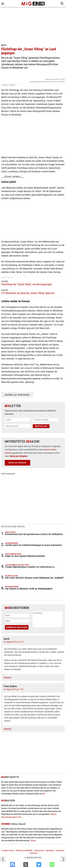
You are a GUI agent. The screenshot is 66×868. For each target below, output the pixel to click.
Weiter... (34, 840)
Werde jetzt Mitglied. (19, 456)
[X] (34, 865)
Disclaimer (34, 853)
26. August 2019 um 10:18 (13, 642)
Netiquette (50, 850)
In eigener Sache (8, 850)
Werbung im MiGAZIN (24, 850)
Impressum (60, 850)
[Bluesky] (47, 865)
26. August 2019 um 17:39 (13, 689)
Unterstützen (39, 850)
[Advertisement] (33, 25)
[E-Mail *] (17, 420)
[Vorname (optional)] (45, 420)
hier (44, 794)
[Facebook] (21, 865)
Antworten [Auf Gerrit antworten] (7, 677)
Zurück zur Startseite (17, 395)
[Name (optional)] (17, 426)
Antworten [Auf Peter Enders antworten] (7, 729)
